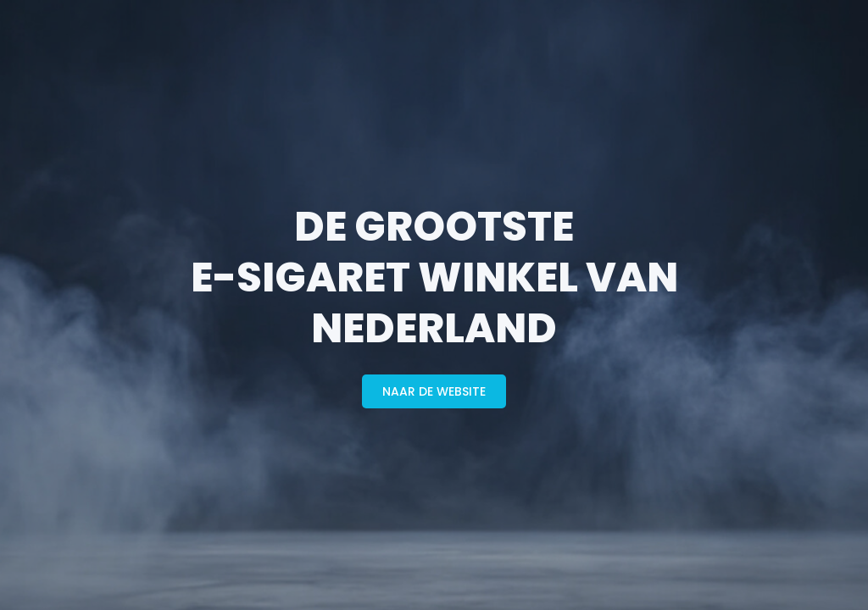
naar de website (434, 391)
